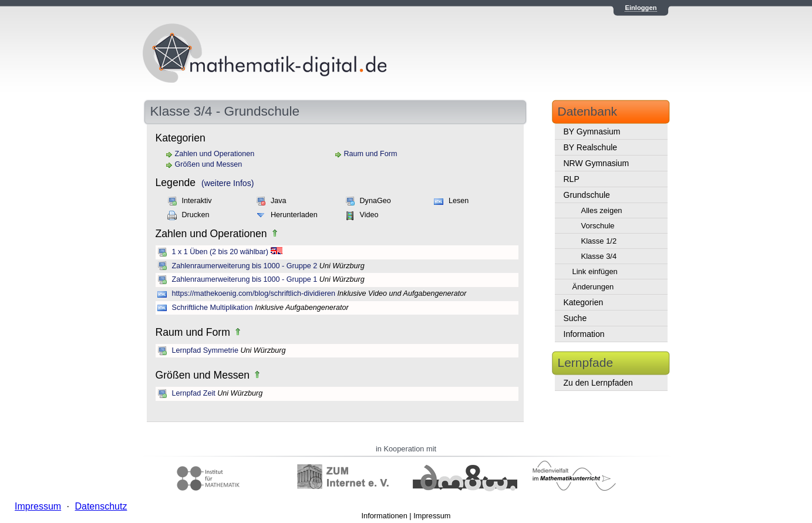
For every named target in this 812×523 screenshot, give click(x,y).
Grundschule (587, 195)
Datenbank (588, 111)
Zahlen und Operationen (215, 154)
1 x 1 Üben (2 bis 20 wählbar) (220, 252)
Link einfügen (595, 271)
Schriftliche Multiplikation (213, 308)
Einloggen (641, 8)
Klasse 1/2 (599, 241)
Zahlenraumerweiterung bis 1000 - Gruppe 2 (245, 266)
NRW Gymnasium (597, 163)
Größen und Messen (209, 164)
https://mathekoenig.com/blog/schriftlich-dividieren (254, 293)
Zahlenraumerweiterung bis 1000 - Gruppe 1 (245, 279)
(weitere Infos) (228, 183)
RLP (572, 179)
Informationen (385, 516)
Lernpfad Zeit (194, 393)
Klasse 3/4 (599, 256)
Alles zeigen (602, 210)
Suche (575, 318)
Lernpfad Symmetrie (205, 350)
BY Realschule (591, 147)
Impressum (432, 516)
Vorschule (598, 226)
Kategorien (584, 302)
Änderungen (593, 287)
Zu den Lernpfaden (598, 383)
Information (584, 334)
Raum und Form (371, 154)
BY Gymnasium (592, 131)
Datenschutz (101, 506)
